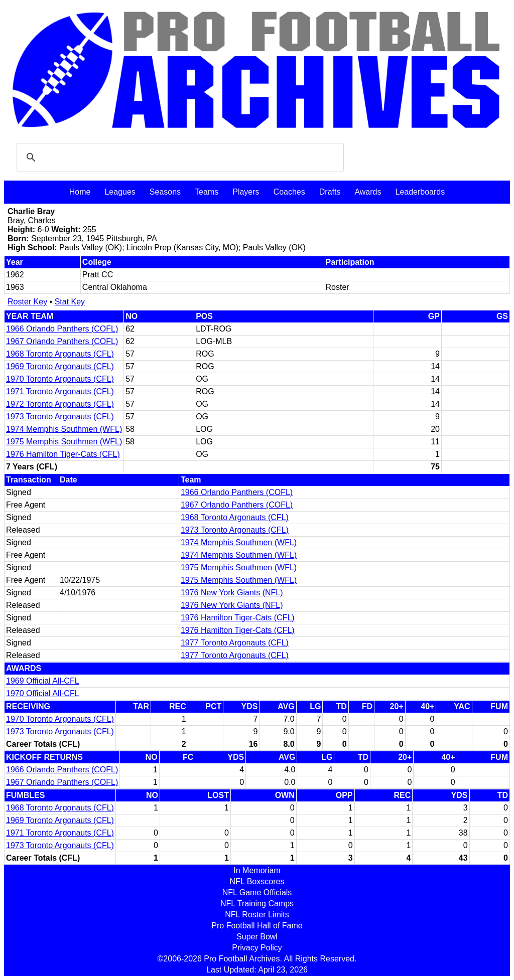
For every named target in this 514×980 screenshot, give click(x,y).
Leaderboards (420, 192)
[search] (179, 157)
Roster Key (27, 302)
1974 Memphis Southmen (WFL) (64, 429)
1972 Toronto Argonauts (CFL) (60, 404)
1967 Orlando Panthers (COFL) (62, 341)
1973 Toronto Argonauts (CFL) (60, 417)
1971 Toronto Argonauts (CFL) (60, 391)
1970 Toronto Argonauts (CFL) (60, 379)
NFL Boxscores (257, 881)
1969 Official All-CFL (43, 681)
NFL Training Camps (257, 904)
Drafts (330, 192)
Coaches (289, 192)
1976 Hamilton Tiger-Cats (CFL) (63, 454)
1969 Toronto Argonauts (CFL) (60, 366)
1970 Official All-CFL (43, 693)
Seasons (165, 192)
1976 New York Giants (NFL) (232, 593)
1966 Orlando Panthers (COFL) (62, 329)
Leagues (120, 192)
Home (80, 192)
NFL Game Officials (257, 892)
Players (246, 192)
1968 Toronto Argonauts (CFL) (60, 354)
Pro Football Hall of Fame (257, 926)
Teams (207, 192)
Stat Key (70, 302)
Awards (368, 192)
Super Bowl (257, 937)
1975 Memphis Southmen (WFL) (64, 442)
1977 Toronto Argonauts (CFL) (235, 643)
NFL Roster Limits (257, 915)
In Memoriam (257, 870)
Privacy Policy (257, 948)
